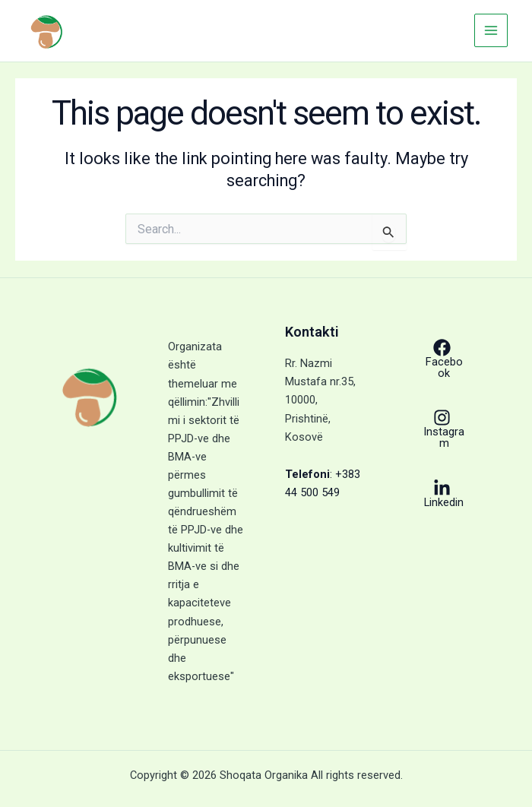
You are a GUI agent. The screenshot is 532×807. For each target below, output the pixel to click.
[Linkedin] (442, 494)
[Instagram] (442, 429)
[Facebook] (442, 359)
